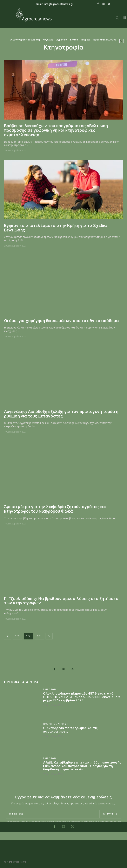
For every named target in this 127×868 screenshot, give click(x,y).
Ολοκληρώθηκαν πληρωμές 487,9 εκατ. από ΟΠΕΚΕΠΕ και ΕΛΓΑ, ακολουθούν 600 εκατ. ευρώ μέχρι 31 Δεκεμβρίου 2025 (82, 697)
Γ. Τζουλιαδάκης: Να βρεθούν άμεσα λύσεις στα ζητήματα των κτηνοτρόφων (61, 601)
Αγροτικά (62, 40)
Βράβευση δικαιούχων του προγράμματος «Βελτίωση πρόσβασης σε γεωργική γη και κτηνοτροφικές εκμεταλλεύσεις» (56, 130)
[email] (53, 814)
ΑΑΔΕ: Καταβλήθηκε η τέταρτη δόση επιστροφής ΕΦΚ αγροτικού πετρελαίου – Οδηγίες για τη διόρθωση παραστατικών (82, 766)
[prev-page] (8, 636)
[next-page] (49, 636)
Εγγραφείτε (110, 814)
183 (39, 636)
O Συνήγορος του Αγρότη (25, 40)
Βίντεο (74, 40)
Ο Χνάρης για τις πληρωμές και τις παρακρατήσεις (70, 730)
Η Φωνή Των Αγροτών (56, 724)
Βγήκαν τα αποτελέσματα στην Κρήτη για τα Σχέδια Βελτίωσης (55, 228)
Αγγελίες (48, 40)
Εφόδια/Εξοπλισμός (105, 40)
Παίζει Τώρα (50, 690)
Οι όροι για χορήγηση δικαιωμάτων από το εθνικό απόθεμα (61, 321)
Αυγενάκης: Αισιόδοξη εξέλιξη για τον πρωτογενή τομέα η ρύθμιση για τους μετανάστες (61, 414)
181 (17, 636)
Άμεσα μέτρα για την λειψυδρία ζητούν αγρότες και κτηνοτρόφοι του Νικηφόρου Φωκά (55, 509)
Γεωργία (86, 40)
